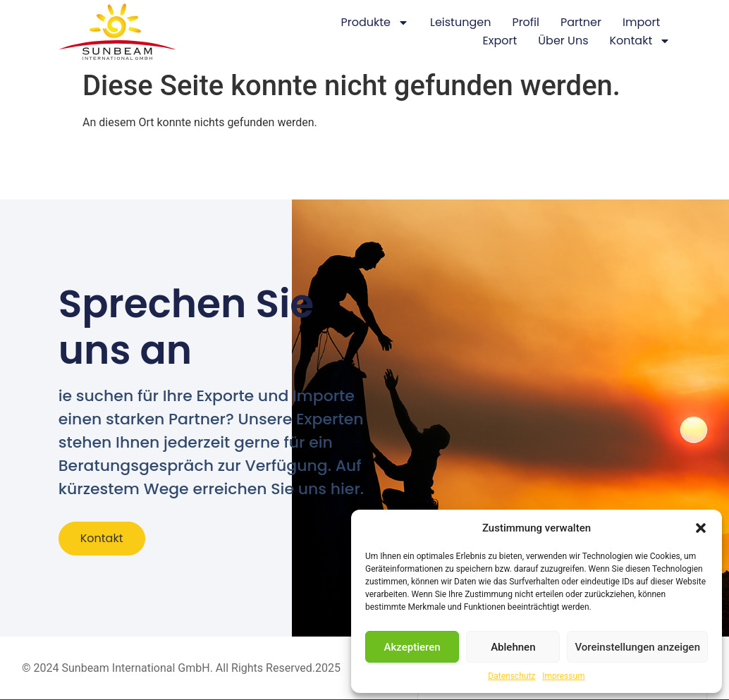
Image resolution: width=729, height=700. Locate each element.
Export (500, 41)
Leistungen (460, 22)
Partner (581, 22)
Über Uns (563, 41)
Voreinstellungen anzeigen (637, 647)
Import (641, 22)
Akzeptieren (412, 647)
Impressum (563, 676)
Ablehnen (513, 647)
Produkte (375, 23)
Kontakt (640, 41)
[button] (701, 528)
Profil (526, 22)
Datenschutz (511, 676)
